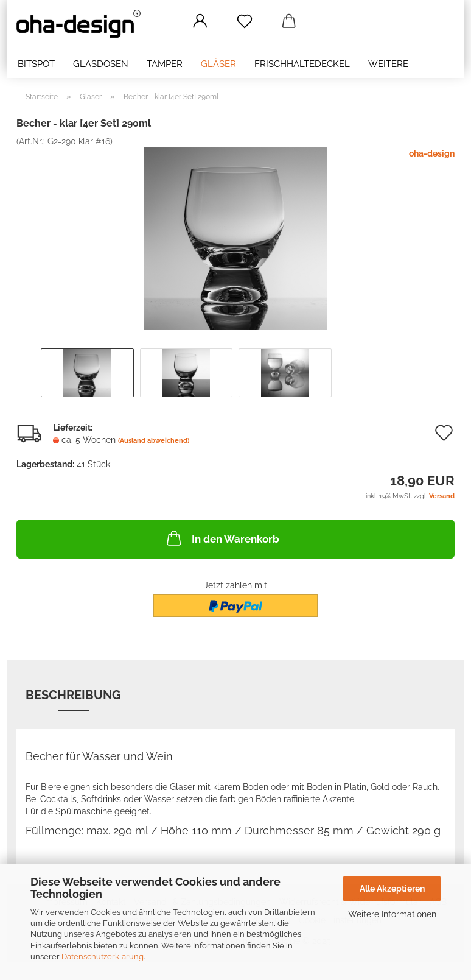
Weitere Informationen (392, 914)
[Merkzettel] (244, 21)
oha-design (432, 153)
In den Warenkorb (222, 538)
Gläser (218, 64)
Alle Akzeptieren (392, 889)
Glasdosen (101, 64)
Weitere (388, 64)
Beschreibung (73, 695)
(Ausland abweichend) (154, 441)
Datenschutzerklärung (103, 957)
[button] (200, 21)
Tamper (165, 64)
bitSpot (36, 64)
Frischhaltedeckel (302, 64)
